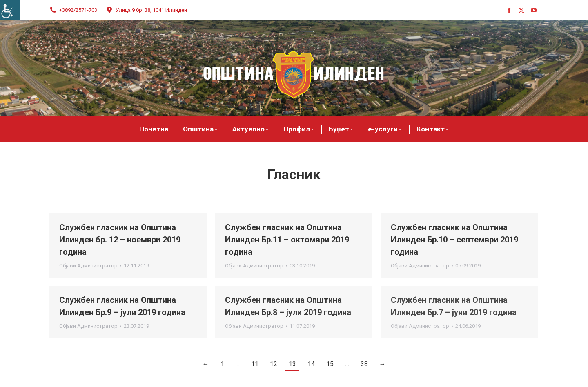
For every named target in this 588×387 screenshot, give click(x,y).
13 (292, 364)
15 (330, 364)
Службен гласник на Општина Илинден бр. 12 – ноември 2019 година (120, 240)
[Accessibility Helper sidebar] (10, 10)
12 (274, 364)
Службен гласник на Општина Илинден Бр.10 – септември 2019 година (454, 240)
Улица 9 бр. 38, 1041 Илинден (146, 10)
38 (364, 364)
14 (311, 364)
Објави (88, 266)
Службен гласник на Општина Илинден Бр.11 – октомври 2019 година (287, 240)
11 (255, 364)
